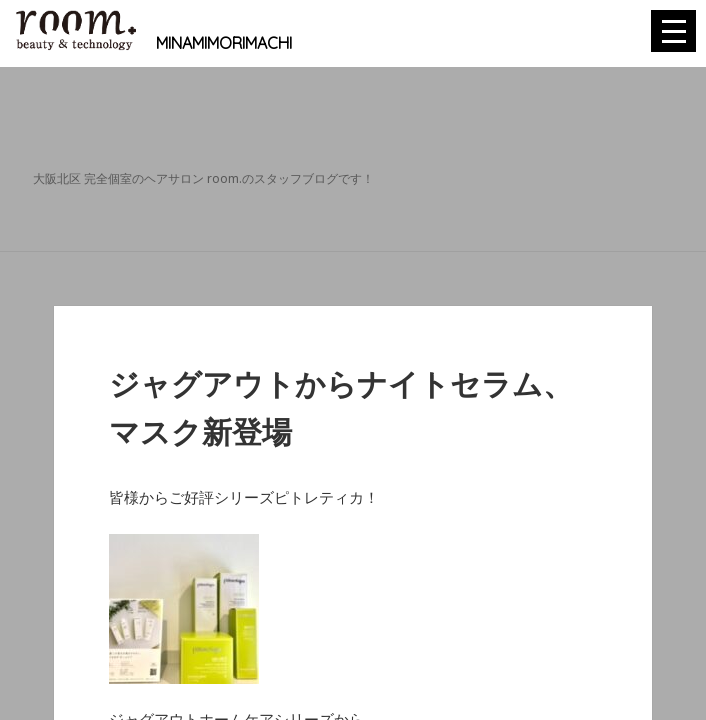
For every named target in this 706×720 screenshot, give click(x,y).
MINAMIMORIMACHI (153, 43)
